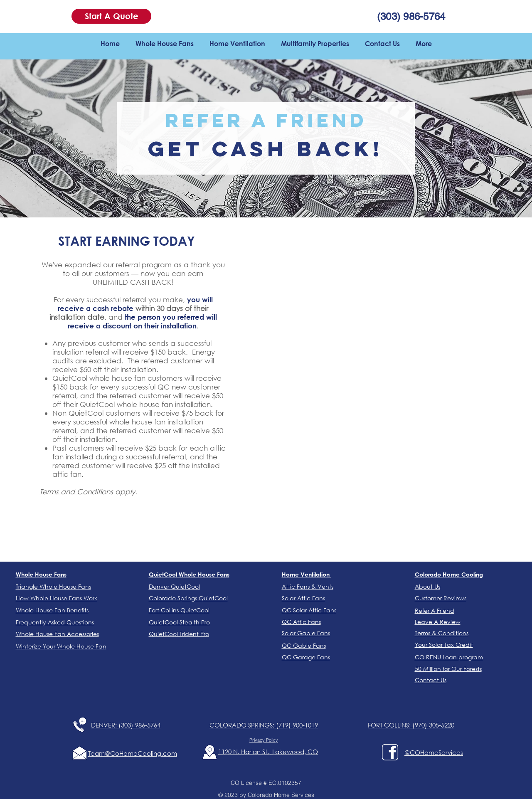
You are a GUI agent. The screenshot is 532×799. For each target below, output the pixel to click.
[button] (111, 16)
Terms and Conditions (76, 492)
